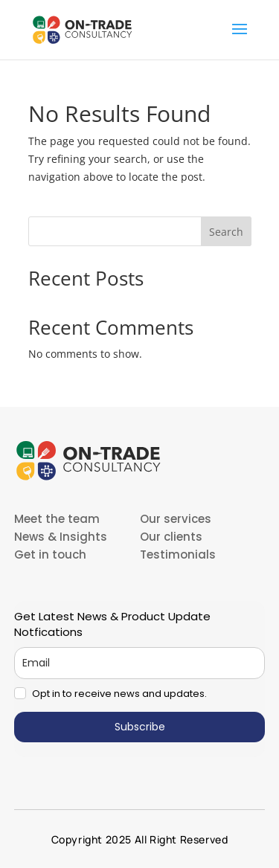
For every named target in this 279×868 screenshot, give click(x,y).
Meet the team (57, 519)
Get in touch (50, 554)
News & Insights (61, 537)
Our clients (171, 537)
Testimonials (178, 554)
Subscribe (140, 727)
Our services (176, 519)
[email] (140, 663)
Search (226, 232)
